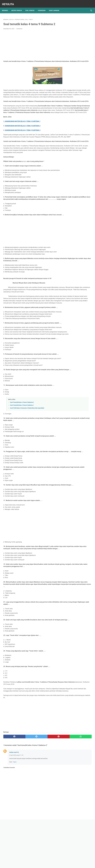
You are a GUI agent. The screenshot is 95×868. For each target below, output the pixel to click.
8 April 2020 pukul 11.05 (16, 807)
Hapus (15, 813)
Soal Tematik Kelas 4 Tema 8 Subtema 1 (22, 443)
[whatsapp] (55, 788)
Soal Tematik (31, 7)
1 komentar (19, 27)
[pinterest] (40, 788)
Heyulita (9, 2)
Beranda (6, 7)
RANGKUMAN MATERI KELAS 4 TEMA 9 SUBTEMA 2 (23, 139)
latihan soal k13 (14, 804)
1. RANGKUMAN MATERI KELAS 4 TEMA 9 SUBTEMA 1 (22, 135)
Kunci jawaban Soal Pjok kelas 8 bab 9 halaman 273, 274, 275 (80, 80)
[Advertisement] (33, 43)
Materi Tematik (18, 7)
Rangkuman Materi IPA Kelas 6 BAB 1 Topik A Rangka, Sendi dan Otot (80, 89)
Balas (11, 813)
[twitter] (25, 788)
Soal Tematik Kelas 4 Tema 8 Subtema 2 (22, 440)
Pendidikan (43, 7)
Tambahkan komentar (9, 819)
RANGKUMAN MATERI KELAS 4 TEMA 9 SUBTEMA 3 (23, 144)
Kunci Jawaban (55, 7)
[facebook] (11, 788)
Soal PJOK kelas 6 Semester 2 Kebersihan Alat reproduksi (27, 446)
